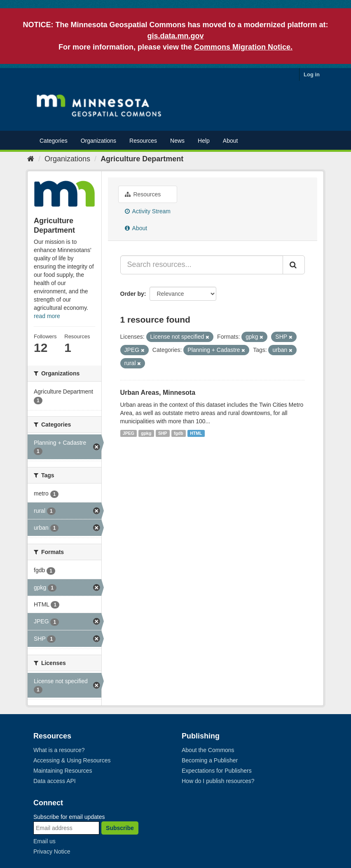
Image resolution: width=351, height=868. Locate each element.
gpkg (146, 433)
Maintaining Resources (63, 771)
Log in (312, 74)
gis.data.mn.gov (175, 36)
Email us (44, 841)
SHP (163, 433)
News (177, 141)
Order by (132, 294)
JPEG (129, 433)
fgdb (179, 433)
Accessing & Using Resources (72, 760)
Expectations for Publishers (217, 771)
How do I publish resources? (218, 781)
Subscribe (120, 828)
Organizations (98, 141)
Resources (143, 141)
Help (204, 141)
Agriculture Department (142, 159)
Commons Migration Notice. (243, 47)
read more (47, 316)
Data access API (55, 781)
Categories (54, 141)
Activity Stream (148, 211)
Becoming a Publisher (210, 760)
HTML (196, 433)
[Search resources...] (202, 265)
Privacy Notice (52, 851)
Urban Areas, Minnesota (158, 393)
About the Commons (208, 750)
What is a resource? (59, 750)
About (230, 141)
